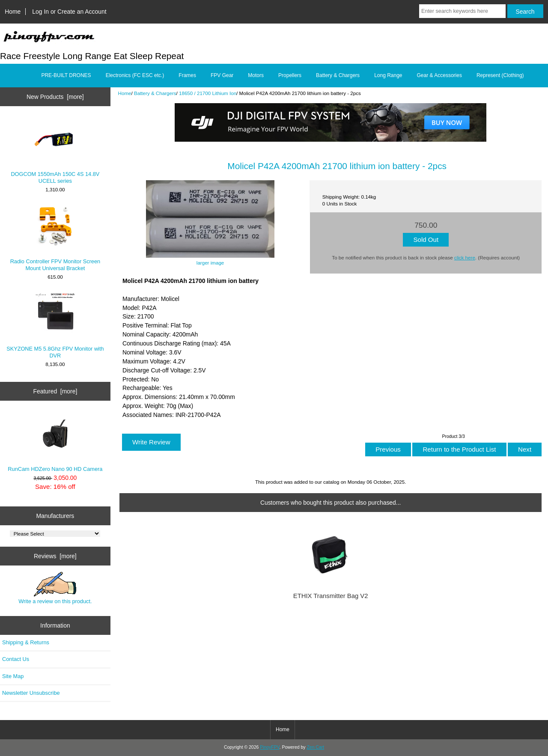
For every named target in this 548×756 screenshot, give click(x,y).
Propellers (290, 75)
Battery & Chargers (155, 93)
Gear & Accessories (439, 75)
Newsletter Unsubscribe (31, 693)
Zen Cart (315, 747)
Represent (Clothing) (500, 75)
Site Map (13, 676)
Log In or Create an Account (69, 12)
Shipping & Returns (26, 642)
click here (465, 257)
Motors (256, 75)
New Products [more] (55, 97)
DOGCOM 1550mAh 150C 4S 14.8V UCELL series (55, 151)
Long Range (388, 75)
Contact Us (16, 659)
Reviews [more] (55, 556)
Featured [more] (55, 391)
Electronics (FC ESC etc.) (135, 75)
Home (13, 12)
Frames (187, 75)
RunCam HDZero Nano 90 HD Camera (55, 442)
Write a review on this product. (55, 588)
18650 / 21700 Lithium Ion (208, 93)
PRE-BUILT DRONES (66, 75)
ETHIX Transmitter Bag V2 (331, 596)
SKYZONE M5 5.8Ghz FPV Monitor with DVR (55, 325)
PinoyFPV (270, 747)
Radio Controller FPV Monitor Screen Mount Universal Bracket (55, 238)
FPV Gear (222, 75)
